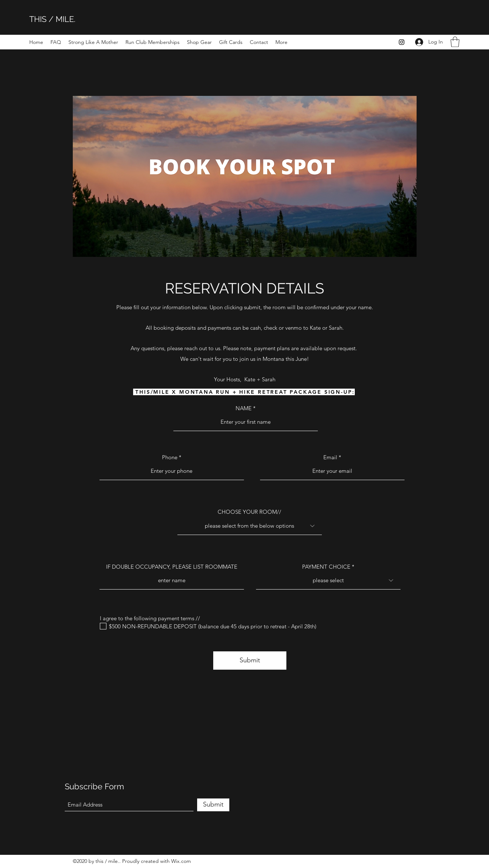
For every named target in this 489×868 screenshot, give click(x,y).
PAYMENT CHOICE (326, 567)
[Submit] (250, 661)
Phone (170, 457)
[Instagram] (402, 42)
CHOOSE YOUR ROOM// (249, 512)
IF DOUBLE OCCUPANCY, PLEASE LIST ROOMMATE (172, 567)
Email (330, 457)
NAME (244, 408)
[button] (455, 42)
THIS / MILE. (52, 19)
